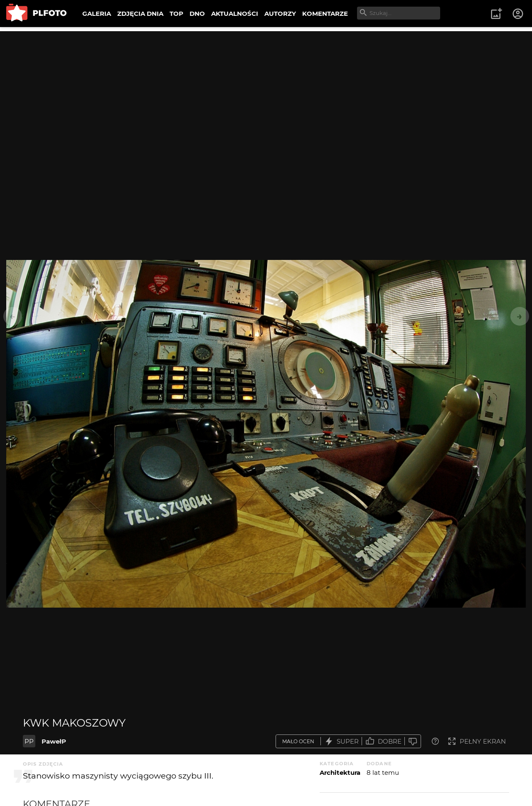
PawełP (54, 741)
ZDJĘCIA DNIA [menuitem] (140, 14)
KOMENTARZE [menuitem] (325, 14)
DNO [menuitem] (197, 14)
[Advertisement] (266, 89)
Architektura (340, 773)
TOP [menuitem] (176, 14)
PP (29, 741)
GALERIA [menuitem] (97, 14)
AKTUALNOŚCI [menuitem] (235, 14)
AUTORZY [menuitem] (280, 14)
